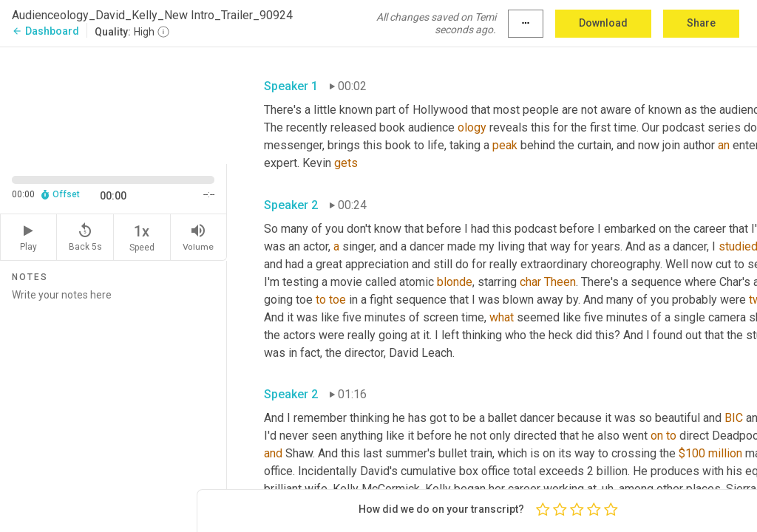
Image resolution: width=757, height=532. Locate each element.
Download (603, 23)
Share (701, 23)
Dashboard (45, 31)
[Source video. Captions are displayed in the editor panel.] (113, 104)
